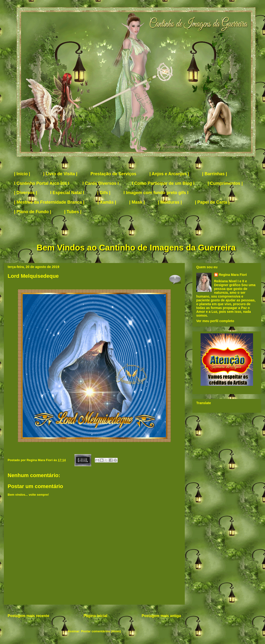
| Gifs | (104, 193)
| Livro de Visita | (60, 174)
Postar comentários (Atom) (101, 631)
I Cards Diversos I (101, 183)
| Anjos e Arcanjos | (169, 174)
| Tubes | (73, 212)
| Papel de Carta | (212, 202)
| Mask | (137, 202)
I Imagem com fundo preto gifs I (156, 193)
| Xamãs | (107, 202)
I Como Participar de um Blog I (163, 183)
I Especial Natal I (67, 193)
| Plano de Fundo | (33, 212)
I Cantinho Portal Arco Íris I (42, 183)
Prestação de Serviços (113, 174)
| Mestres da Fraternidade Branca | (49, 202)
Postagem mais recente (28, 616)
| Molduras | (170, 202)
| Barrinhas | (215, 174)
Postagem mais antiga (161, 616)
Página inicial (95, 616)
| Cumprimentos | (225, 183)
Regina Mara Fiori (40, 460)
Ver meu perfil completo (215, 321)
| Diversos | (26, 193)
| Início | (22, 174)
